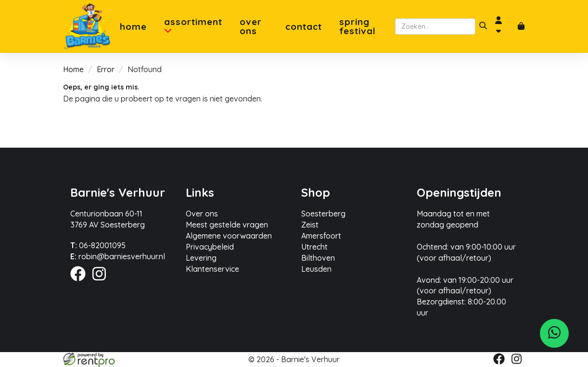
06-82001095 (98, 245)
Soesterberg (323, 214)
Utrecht (314, 247)
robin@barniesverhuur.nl (118, 256)
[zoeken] (483, 26)
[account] (502, 27)
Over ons (251, 26)
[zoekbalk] (435, 26)
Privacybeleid (210, 247)
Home (133, 27)
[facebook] (81, 282)
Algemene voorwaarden (229, 236)
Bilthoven (318, 258)
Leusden (316, 269)
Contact (304, 27)
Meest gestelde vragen (227, 225)
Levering (201, 258)
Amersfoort (321, 236)
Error (106, 69)
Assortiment (193, 26)
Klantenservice (212, 269)
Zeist (310, 225)
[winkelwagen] (521, 27)
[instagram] (102, 282)
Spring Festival (358, 26)
